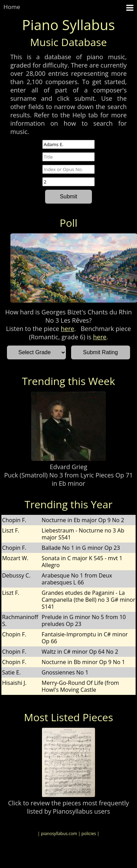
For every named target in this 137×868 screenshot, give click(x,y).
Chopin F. (14, 520)
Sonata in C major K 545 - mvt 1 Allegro (82, 562)
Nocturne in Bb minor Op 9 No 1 (83, 662)
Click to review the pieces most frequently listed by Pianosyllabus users (68, 807)
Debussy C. (16, 575)
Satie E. (11, 672)
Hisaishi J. (14, 683)
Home (12, 7)
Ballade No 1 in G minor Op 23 (81, 548)
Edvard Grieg (69, 467)
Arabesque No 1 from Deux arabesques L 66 (77, 579)
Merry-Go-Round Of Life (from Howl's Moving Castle (80, 686)
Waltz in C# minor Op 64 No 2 (80, 652)
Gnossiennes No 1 (65, 672)
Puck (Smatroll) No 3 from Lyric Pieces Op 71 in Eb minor (68, 479)
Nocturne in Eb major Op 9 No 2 (83, 520)
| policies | (89, 834)
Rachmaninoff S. (20, 620)
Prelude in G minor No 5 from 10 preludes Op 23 (84, 620)
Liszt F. (11, 530)
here (67, 329)
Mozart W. (15, 558)
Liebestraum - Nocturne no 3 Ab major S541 (83, 534)
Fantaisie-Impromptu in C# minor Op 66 (85, 638)
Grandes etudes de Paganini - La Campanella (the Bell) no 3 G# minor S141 (88, 600)
